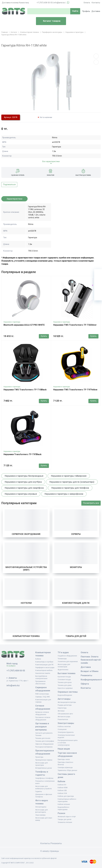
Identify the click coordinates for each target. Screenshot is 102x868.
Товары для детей (76, 636)
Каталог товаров (49, 21)
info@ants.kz (59, 3)
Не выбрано (12, 666)
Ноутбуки (26, 603)
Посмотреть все (91, 503)
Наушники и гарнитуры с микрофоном (64, 494)
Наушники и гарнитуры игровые (21, 494)
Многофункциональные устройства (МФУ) (26, 569)
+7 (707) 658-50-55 (45, 3)
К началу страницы (51, 851)
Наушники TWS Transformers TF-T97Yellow (75, 390)
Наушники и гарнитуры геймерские (69, 476)
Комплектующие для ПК (76, 603)
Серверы (76, 534)
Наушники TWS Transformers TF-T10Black (25, 390)
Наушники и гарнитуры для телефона (70, 488)
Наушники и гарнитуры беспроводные (24, 476)
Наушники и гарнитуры (12, 322)
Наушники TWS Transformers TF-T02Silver (75, 325)
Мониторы (76, 567)
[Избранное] (98, 281)
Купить (44, 336)
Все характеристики (51, 161)
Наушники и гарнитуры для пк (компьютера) (72, 482)
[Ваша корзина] (98, 273)
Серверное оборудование (26, 534)
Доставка (96, 11)
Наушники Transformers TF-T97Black (22, 454)
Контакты (96, 3)
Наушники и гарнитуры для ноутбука (23, 482)
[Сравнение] (98, 289)
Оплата (87, 3)
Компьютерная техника (26, 636)
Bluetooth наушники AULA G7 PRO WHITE (24, 325)
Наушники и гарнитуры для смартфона (24, 488)
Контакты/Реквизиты (51, 843)
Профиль (86, 11)
